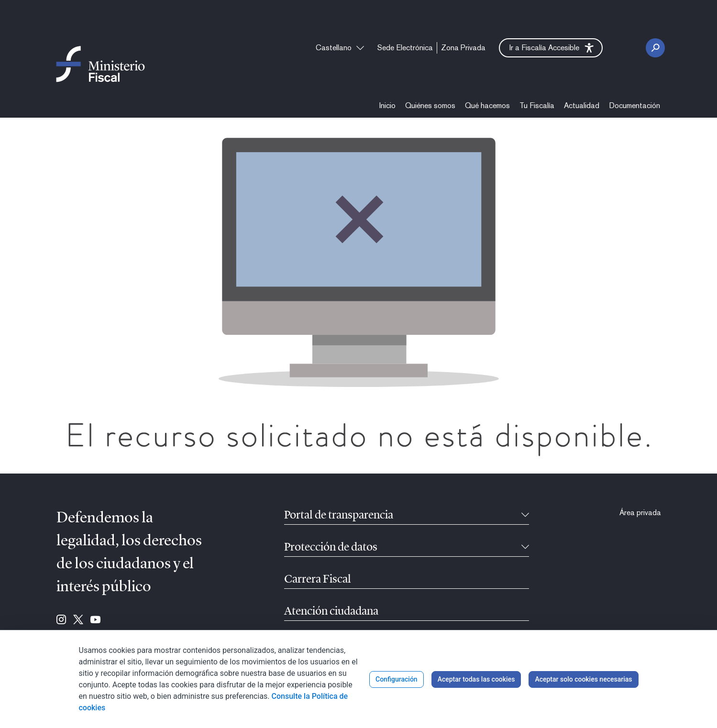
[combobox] (340, 48)
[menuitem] (405, 48)
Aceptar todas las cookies (476, 679)
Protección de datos (331, 548)
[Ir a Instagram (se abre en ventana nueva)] (61, 620)
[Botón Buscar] (655, 48)
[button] (551, 48)
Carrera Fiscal (318, 580)
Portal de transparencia (339, 516)
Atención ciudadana (331, 612)
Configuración (397, 679)
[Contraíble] (525, 516)
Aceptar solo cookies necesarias (583, 679)
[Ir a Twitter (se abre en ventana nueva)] (78, 620)
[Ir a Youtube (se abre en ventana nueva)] (95, 620)
